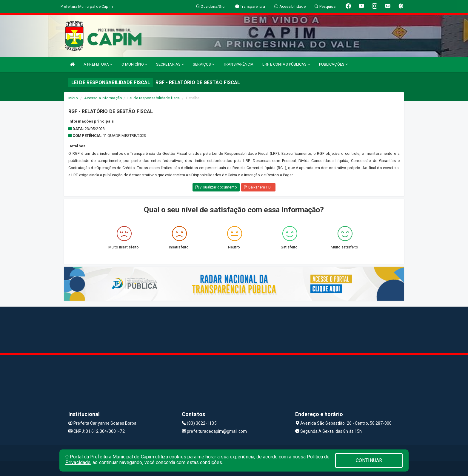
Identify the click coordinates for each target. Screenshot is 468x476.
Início (73, 98)
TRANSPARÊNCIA (238, 64)
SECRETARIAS (170, 64)
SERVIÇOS (204, 64)
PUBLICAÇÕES (333, 64)
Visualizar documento (216, 187)
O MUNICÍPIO (134, 64)
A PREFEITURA (98, 64)
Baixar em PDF (258, 187)
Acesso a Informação (103, 98)
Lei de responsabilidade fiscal (154, 98)
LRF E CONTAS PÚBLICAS (286, 64)
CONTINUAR (369, 460)
